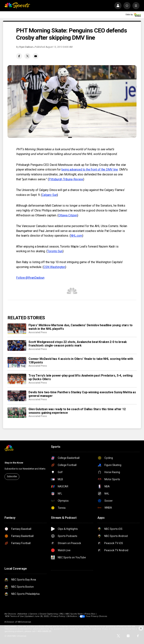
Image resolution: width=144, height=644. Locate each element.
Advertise (23, 614)
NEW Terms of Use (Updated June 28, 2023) (27, 616)
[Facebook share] (19, 56)
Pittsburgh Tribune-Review (66, 179)
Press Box (90, 614)
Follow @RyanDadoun (30, 278)
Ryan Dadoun (26, 47)
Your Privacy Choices (96, 616)
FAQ (62, 614)
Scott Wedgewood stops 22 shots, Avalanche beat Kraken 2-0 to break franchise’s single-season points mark (78, 344)
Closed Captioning (49, 614)
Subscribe (12, 476)
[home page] (17, 6)
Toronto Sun (55, 251)
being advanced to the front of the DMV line (90, 169)
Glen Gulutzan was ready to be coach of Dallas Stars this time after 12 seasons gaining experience (77, 411)
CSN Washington (54, 267)
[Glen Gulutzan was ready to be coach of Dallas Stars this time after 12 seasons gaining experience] (17, 413)
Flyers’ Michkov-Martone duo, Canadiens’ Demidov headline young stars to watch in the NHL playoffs (81, 327)
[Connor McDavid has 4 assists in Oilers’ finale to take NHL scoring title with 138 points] (17, 362)
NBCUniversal (24, 622)
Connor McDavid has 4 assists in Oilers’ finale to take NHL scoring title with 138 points (81, 361)
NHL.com (76, 236)
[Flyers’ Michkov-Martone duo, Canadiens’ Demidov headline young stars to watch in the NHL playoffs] (17, 329)
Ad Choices (10, 614)
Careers (33, 614)
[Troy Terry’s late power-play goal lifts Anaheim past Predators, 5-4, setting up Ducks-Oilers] (17, 379)
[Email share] (36, 56)
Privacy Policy (58, 616)
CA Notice (72, 616)
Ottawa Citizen (68, 215)
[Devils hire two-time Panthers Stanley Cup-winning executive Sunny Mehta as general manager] (17, 396)
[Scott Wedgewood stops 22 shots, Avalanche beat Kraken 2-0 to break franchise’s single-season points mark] (17, 345)
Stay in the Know (14, 463)
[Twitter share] (27, 56)
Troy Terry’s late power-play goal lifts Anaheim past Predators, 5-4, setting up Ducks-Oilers (81, 377)
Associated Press (38, 332)
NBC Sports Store (74, 614)
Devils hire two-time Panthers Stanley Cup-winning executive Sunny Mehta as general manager (82, 394)
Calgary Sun (49, 195)
